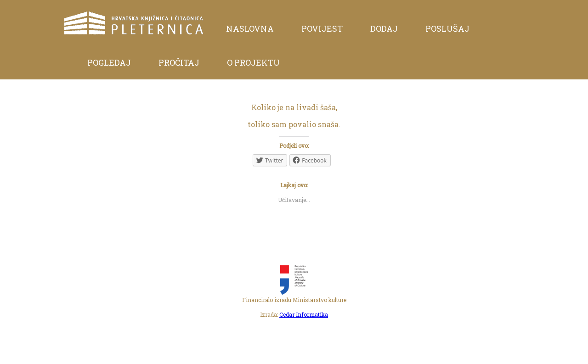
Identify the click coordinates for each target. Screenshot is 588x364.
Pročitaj (179, 62)
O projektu (253, 62)
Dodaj (384, 28)
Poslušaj (447, 28)
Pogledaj (109, 62)
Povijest (322, 28)
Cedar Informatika (304, 314)
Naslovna (250, 28)
